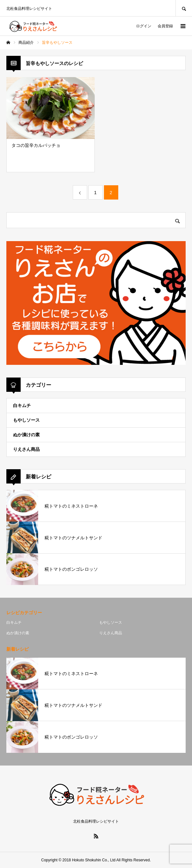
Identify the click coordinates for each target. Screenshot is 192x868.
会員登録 (165, 26)
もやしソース (26, 420)
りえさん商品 (26, 449)
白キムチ (22, 405)
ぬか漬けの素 (26, 435)
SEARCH (184, 8)
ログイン (144, 26)
